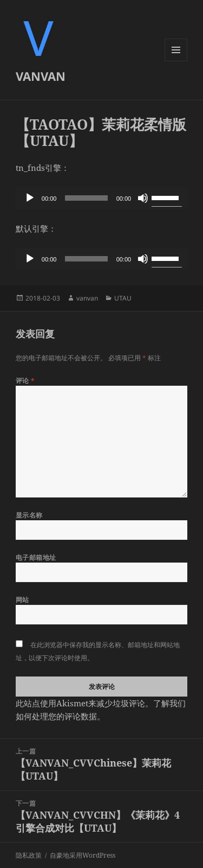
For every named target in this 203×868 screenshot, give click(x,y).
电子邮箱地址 (36, 557)
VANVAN (41, 76)
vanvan (87, 298)
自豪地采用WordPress (83, 855)
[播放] (30, 198)
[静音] (143, 198)
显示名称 (29, 515)
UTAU (123, 298)
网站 (22, 600)
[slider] (86, 198)
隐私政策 (29, 855)
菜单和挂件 (176, 61)
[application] (101, 198)
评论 (25, 381)
